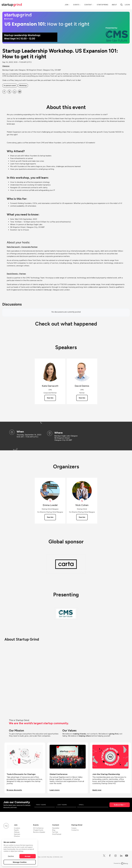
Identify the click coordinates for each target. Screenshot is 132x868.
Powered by (121, 863)
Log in (127, 5)
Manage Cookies (20, 862)
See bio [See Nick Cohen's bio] (82, 517)
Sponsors (17, 834)
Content (88, 5)
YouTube (55, 832)
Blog (54, 830)
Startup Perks (103, 5)
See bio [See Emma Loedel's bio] (50, 517)
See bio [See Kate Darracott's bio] (50, 398)
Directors (17, 836)
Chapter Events (38, 830)
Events (76, 5)
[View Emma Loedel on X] (50, 501)
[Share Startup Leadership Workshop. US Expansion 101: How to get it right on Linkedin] (15, 92)
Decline (11, 856)
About (114, 5)
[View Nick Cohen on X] (82, 501)
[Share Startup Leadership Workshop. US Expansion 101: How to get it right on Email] (20, 92)
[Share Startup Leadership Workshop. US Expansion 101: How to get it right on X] (9, 92)
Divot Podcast (57, 834)
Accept (28, 856)
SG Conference (38, 828)
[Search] (122, 5)
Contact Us (75, 830)
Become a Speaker (39, 832)
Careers (74, 828)
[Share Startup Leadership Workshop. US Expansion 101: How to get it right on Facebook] (4, 92)
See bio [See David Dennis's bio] (82, 398)
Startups (17, 832)
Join (67, 5)
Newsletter (56, 828)
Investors (17, 828)
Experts (16, 830)
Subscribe (119, 805)
